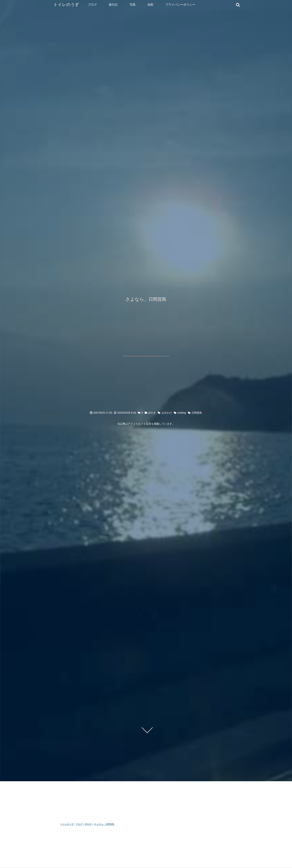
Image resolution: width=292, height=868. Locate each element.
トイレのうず (66, 5)
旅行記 (113, 5)
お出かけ (167, 413)
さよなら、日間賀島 (146, 299)
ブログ (92, 5)
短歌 (150, 5)
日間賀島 (197, 413)
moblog (182, 413)
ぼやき (152, 413)
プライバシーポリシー (180, 5)
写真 (133, 5)
